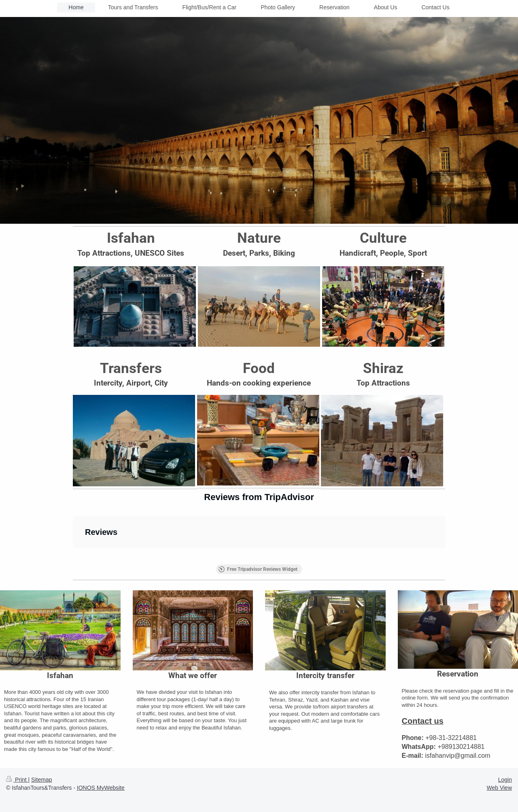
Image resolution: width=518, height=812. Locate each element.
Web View (499, 788)
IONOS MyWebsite (101, 788)
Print (17, 780)
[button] (73, 556)
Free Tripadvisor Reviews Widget (258, 569)
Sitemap (41, 780)
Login (505, 780)
